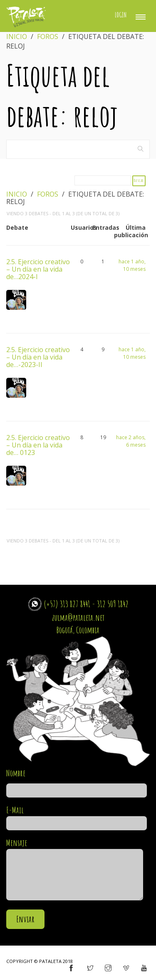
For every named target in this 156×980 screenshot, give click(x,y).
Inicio (17, 36)
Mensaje (75, 870)
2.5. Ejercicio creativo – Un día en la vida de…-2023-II (38, 357)
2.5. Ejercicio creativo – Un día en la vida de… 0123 (38, 445)
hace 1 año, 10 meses (132, 265)
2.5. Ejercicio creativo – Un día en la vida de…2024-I (38, 269)
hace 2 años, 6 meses (131, 441)
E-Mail (77, 817)
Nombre (77, 782)
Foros (48, 36)
